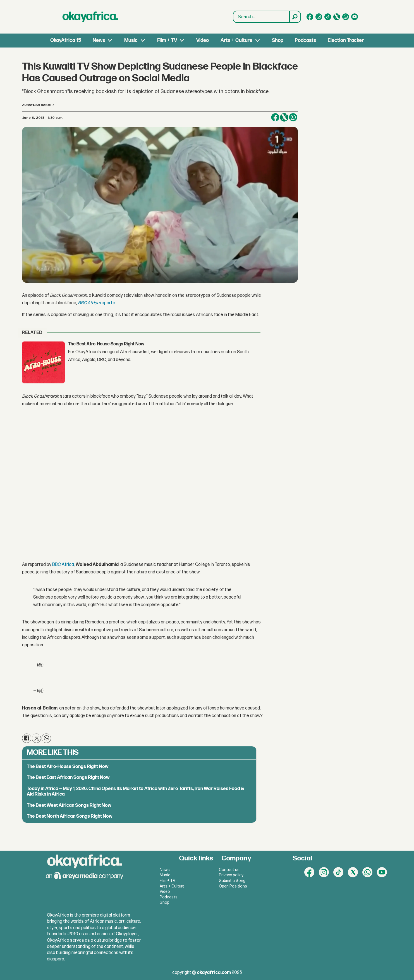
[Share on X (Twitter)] (284, 117)
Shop (278, 40)
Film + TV (167, 40)
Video (203, 40)
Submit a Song (232, 881)
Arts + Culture (236, 40)
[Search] (295, 17)
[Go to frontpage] (90, 17)
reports (97, 303)
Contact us (229, 870)
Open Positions (233, 886)
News (99, 40)
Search (233, 11)
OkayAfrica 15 (66, 40)
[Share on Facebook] (275, 117)
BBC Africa (63, 565)
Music (131, 40)
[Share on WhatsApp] (293, 117)
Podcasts (305, 40)
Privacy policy (231, 875)
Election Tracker (346, 40)
